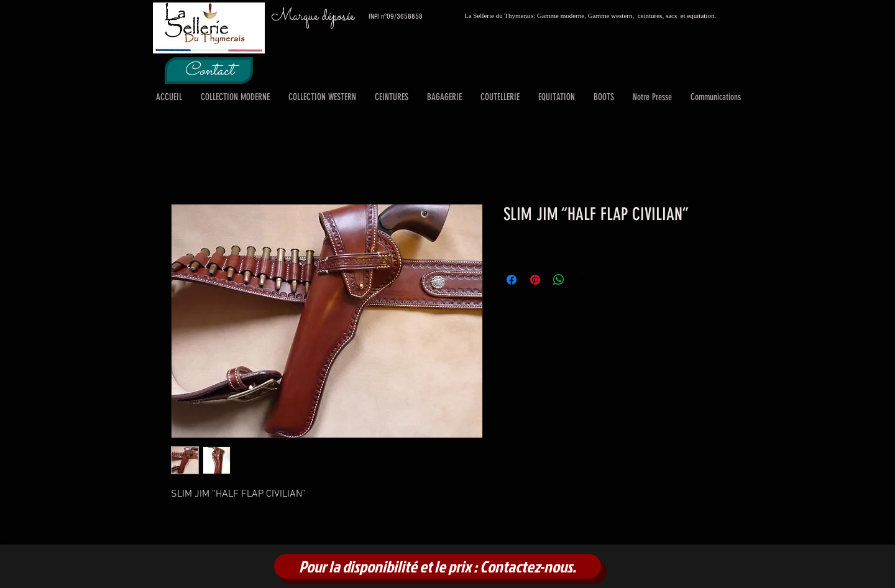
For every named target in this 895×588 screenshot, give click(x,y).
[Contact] (209, 71)
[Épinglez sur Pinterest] (535, 280)
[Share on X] (582, 280)
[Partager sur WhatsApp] (559, 280)
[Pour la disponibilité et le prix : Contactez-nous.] (438, 566)
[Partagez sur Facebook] (512, 280)
